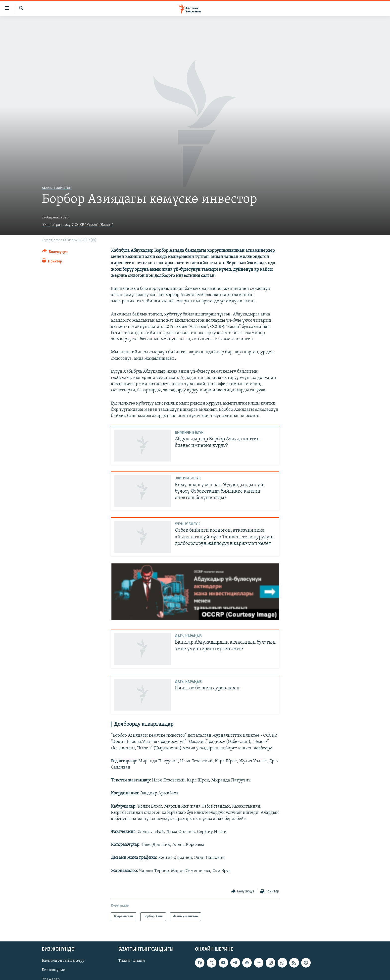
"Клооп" (92, 225)
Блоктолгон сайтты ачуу (63, 961)
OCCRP (78, 225)
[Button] (55, 253)
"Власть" (106, 225)
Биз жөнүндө (53, 970)
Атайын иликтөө (57, 188)
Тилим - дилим (132, 961)
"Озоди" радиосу (56, 225)
